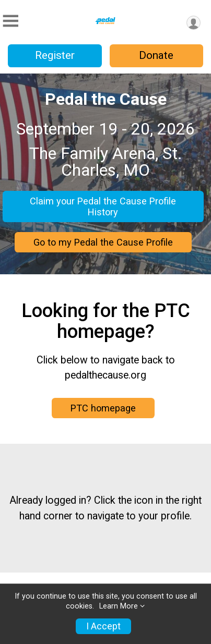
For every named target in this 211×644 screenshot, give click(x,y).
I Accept (103, 626)
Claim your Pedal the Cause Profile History (103, 206)
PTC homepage (103, 408)
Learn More (119, 606)
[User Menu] (194, 23)
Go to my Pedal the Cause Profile (103, 242)
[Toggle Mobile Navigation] (10, 21)
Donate (156, 55)
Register (55, 55)
